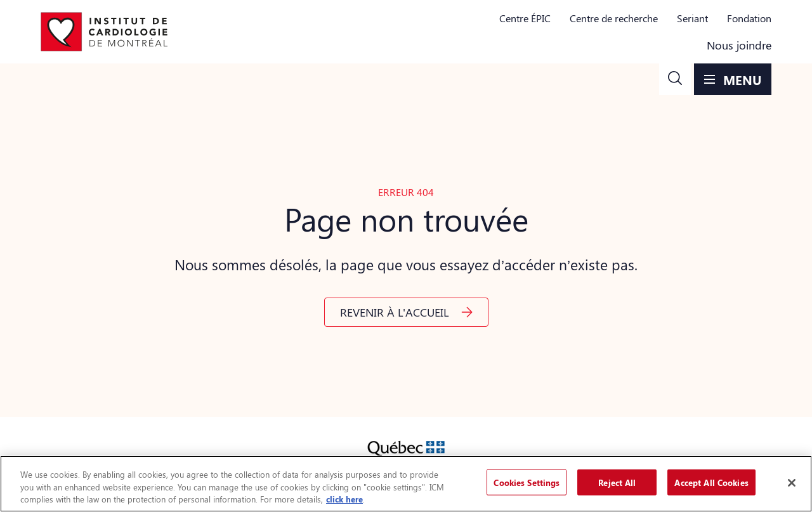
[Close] (792, 483)
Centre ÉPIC (525, 18)
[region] (406, 484)
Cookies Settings (527, 482)
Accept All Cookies (711, 482)
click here (344, 499)
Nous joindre (739, 45)
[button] (675, 79)
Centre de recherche (614, 18)
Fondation (749, 18)
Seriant (692, 18)
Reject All (617, 482)
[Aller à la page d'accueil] (104, 32)
